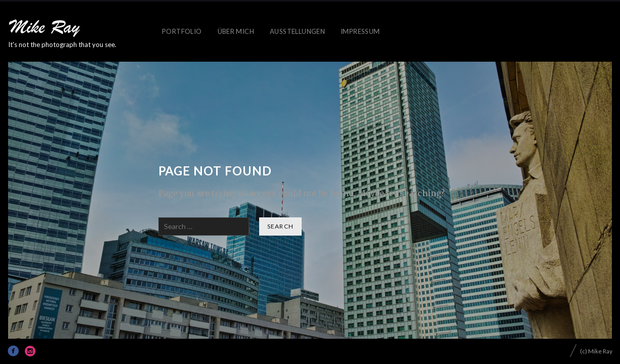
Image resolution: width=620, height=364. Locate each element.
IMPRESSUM (360, 31)
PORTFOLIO (182, 31)
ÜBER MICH (236, 31)
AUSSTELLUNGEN (297, 31)
